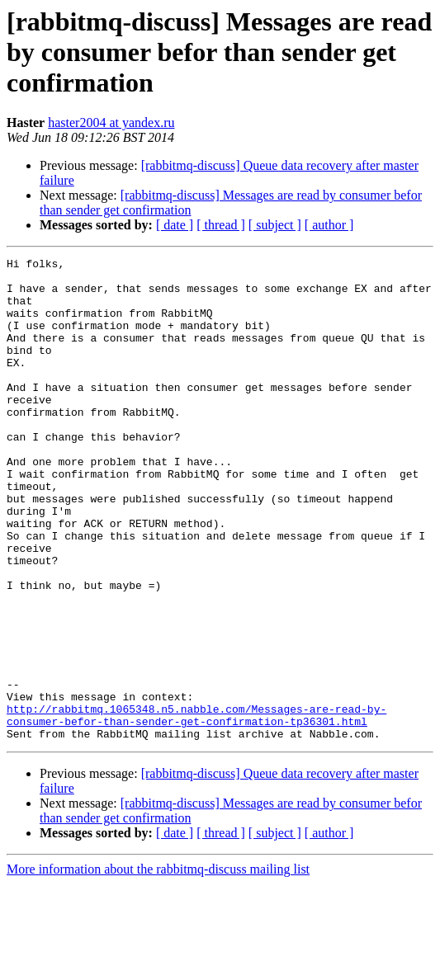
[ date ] (175, 225)
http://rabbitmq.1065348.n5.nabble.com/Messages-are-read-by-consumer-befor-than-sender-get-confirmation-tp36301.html (196, 808)
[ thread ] (221, 225)
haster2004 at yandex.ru (111, 122)
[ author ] (329, 225)
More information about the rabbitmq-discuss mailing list (158, 966)
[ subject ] (275, 225)
